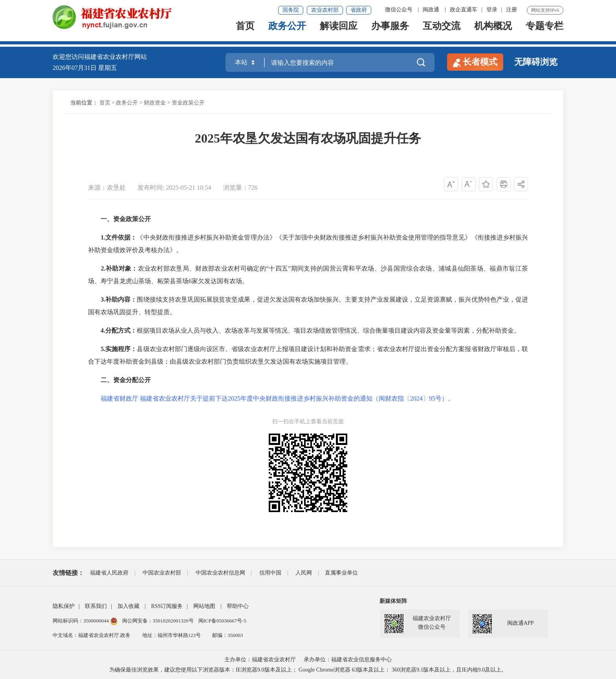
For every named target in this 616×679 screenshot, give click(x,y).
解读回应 (339, 32)
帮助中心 (238, 606)
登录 (492, 10)
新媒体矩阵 (393, 601)
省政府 (359, 10)
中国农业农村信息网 (220, 573)
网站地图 (204, 606)
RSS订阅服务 (167, 606)
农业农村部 (325, 10)
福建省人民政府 (109, 573)
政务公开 (287, 32)
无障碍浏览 (536, 62)
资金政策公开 (188, 103)
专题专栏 (544, 32)
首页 (245, 32)
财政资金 (155, 103)
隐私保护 (64, 606)
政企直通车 (464, 10)
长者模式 (475, 62)
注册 (511, 10)
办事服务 (390, 32)
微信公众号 (399, 10)
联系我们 (96, 606)
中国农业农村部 (162, 573)
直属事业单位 (341, 573)
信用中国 (270, 573)
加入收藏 (128, 606)
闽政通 (431, 10)
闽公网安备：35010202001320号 (159, 621)
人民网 (304, 573)
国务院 (291, 10)
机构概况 (493, 32)
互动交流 (442, 32)
